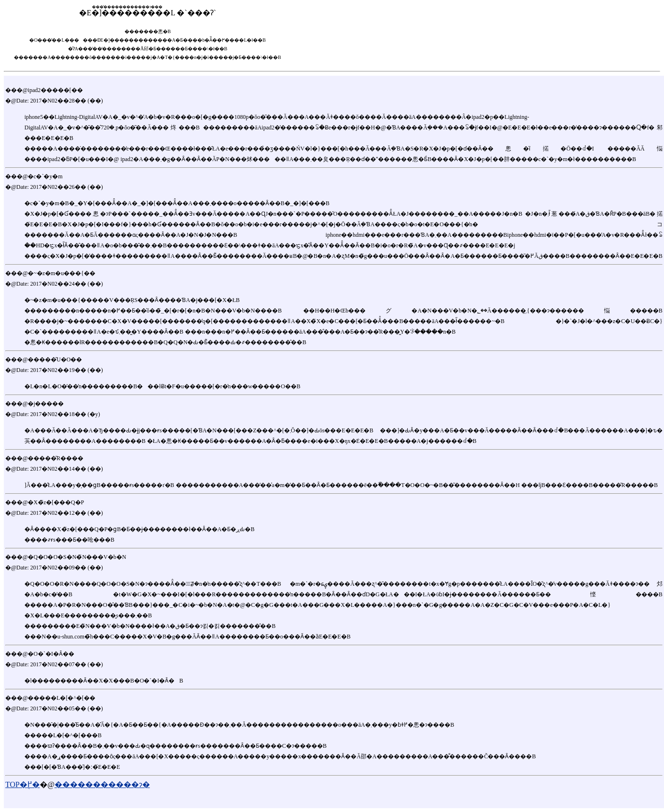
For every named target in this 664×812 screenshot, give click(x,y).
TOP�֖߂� (23, 784)
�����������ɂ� (102, 784)
